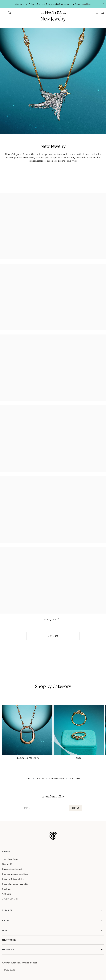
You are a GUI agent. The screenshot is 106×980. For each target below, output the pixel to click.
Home (28, 778)
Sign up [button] (76, 808)
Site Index (7, 889)
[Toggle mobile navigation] (4, 12)
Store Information (10, 884)
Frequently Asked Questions (15, 874)
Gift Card (7, 894)
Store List (24, 884)
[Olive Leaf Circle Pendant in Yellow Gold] (50, 408)
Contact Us (7, 864)
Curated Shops (57, 778)
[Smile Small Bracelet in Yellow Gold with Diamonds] (50, 196)
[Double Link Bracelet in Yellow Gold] (103, 267)
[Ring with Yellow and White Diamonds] (50, 479)
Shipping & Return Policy (13, 879)
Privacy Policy (9, 940)
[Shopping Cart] (103, 12)
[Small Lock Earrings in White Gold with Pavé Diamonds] (50, 550)
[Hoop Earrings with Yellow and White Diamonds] (103, 479)
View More (53, 636)
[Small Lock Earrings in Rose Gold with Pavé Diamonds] (103, 550)
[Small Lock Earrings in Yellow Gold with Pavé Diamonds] (103, 337)
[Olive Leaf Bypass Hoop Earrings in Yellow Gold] (103, 408)
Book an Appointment (12, 869)
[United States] (30, 963)
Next (103, 4)
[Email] (46, 808)
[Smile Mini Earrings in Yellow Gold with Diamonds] (103, 196)
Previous (3, 4)
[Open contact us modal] (97, 12)
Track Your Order (10, 859)
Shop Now (86, 4)
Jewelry (40, 778)
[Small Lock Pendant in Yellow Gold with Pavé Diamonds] (50, 337)
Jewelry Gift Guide (11, 899)
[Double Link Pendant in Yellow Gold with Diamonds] (50, 267)
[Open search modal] (9, 12)
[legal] (53, 930)
